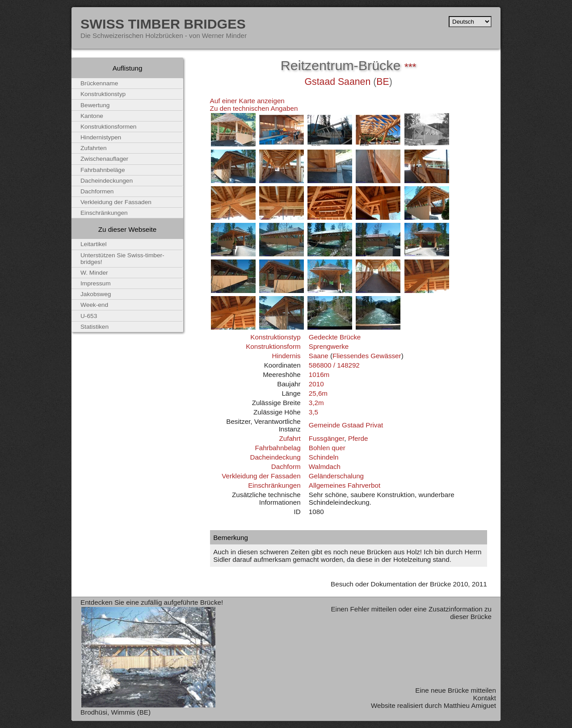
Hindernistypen (101, 137)
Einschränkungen (274, 485)
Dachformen (97, 191)
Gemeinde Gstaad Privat (346, 425)
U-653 (89, 316)
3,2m (316, 403)
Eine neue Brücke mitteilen (456, 690)
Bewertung (95, 105)
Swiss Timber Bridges (163, 24)
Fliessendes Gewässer (367, 356)
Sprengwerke (329, 346)
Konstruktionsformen (108, 127)
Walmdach (325, 467)
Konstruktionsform (273, 346)
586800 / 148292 (334, 365)
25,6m (318, 393)
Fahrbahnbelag (278, 448)
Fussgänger (326, 438)
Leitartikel (94, 244)
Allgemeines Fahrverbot (345, 485)
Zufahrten (94, 148)
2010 (316, 384)
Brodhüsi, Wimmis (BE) (116, 712)
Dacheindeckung (275, 457)
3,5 (313, 412)
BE (383, 82)
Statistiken (95, 327)
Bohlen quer (327, 448)
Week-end (94, 305)
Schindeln (324, 457)
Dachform (286, 467)
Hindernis (286, 356)
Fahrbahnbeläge (103, 170)
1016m (319, 374)
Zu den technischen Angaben (254, 108)
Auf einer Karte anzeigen (247, 101)
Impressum (96, 283)
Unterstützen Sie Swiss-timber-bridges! (122, 259)
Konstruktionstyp (275, 337)
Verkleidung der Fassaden (261, 476)
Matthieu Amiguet (470, 705)
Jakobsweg (96, 294)
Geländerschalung (336, 476)
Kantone (92, 116)
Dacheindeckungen (107, 181)
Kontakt (484, 698)
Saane (319, 356)
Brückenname (99, 83)
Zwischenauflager (104, 159)
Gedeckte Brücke (335, 337)
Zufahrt (290, 438)
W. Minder (94, 273)
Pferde (358, 438)
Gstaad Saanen (337, 82)
